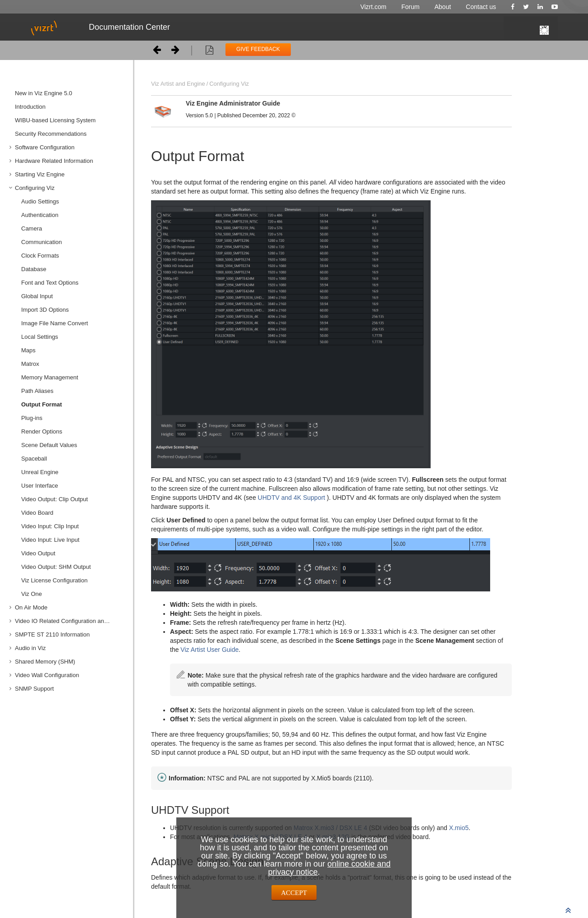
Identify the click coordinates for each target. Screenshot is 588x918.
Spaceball (34, 459)
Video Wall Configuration (47, 675)
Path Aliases (37, 391)
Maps (28, 350)
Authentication (40, 215)
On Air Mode (31, 607)
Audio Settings (40, 201)
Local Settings (40, 337)
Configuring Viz (35, 188)
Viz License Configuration (54, 580)
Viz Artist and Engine (178, 84)
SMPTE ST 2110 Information (52, 634)
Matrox (30, 364)
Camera (32, 228)
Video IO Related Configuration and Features (71, 621)
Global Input (37, 296)
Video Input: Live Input (50, 540)
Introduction (30, 107)
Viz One (32, 594)
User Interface (40, 486)
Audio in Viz (30, 648)
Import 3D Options (45, 310)
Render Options (42, 431)
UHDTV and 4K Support (292, 498)
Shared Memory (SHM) (45, 662)
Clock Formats (40, 256)
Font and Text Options (50, 283)
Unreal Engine (40, 472)
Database (34, 269)
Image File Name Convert (55, 323)
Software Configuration (45, 147)
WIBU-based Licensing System (55, 120)
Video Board (37, 513)
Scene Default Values (49, 445)
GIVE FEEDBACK (258, 49)
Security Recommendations (51, 134)
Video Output (38, 553)
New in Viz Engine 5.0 (44, 93)
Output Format (41, 404)
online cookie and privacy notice (329, 868)
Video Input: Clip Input (50, 526)
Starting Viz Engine (40, 174)
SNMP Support (34, 689)
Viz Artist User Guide (209, 650)
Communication (41, 242)
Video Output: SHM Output (56, 567)
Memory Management (50, 377)
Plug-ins (32, 418)
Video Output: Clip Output (55, 499)
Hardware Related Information (54, 161)
